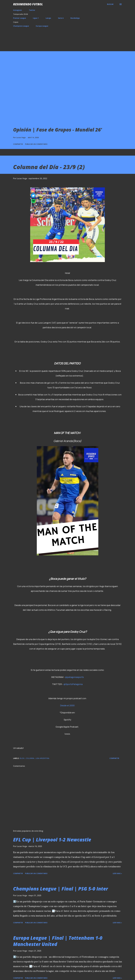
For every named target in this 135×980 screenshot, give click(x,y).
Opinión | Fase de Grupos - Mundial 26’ (58, 130)
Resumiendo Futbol (28, 4)
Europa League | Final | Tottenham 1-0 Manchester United (58, 941)
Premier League (20, 18)
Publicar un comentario (36, 144)
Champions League (21, 26)
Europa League (42, 26)
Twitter (32, 10)
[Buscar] (110, 4)
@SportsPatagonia (73, 684)
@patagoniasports (74, 677)
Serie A (61, 18)
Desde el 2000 (67, 705)
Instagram (18, 10)
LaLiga (48, 18)
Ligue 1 (36, 18)
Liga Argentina (42, 758)
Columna (30, 758)
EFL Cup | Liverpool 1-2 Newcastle (52, 840)
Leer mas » (117, 873)
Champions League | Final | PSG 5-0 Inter (61, 889)
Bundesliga (75, 18)
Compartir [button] (18, 144)
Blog (22, 758)
